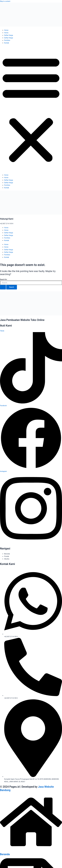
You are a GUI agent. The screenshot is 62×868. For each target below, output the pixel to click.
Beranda (5, 854)
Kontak (7, 43)
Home (6, 30)
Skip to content (5, 1)
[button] (31, 109)
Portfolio (7, 40)
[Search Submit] (3, 287)
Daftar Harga (9, 35)
